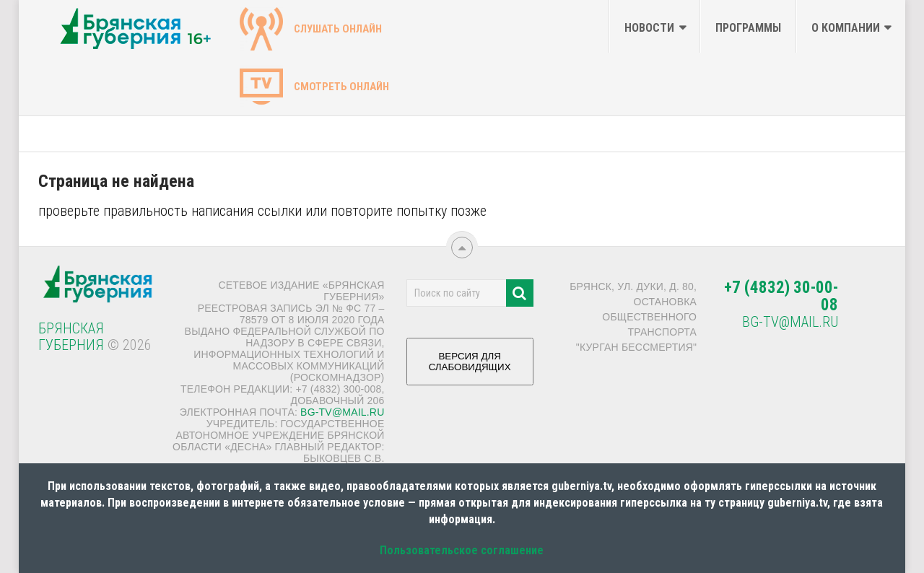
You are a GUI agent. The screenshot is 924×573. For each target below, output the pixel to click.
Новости (649, 28)
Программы (748, 28)
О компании (846, 28)
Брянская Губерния (71, 337)
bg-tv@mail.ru (342, 412)
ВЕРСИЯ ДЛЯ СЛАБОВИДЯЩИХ (470, 367)
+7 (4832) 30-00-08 (781, 296)
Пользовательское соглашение (462, 550)
